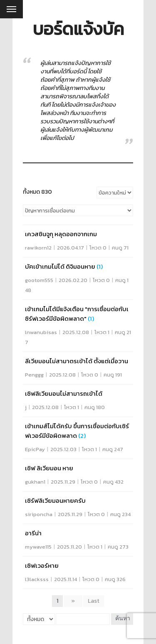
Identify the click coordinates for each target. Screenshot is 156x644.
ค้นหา (123, 619)
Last (94, 601)
